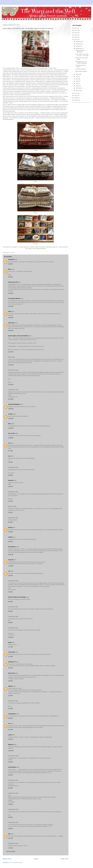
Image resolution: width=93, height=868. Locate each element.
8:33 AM (10, 264)
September (79, 48)
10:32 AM (11, 306)
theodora (11, 480)
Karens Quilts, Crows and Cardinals (18, 336)
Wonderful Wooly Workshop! (80, 51)
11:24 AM (11, 384)
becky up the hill (13, 282)
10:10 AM (11, 293)
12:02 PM (11, 409)
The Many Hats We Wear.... (80, 66)
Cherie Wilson (12, 767)
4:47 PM (10, 501)
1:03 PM (10, 804)
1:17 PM (10, 451)
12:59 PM (11, 438)
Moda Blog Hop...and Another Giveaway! (81, 62)
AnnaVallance (12, 714)
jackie (10, 642)
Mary (10, 269)
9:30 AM (10, 277)
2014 (76, 35)
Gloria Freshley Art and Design (17, 597)
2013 (76, 37)
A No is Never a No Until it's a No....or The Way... (82, 55)
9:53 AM (10, 623)
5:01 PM (10, 512)
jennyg (10, 527)
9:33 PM (10, 829)
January (78, 90)
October (78, 46)
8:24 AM (10, 788)
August (78, 74)
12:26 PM (11, 418)
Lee (9, 456)
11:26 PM (11, 566)
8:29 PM (10, 718)
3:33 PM (10, 762)
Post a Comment (11, 851)
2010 (76, 96)
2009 (76, 98)
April (77, 83)
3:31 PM (10, 696)
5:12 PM (10, 838)
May (77, 81)
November (79, 44)
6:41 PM (10, 775)
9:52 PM (10, 542)
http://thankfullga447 (14, 404)
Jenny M (11, 560)
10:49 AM (11, 331)
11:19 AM (11, 365)
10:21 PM (11, 555)
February (78, 88)
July (77, 77)
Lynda (10, 735)
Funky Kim (11, 259)
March (78, 86)
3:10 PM (10, 739)
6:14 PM (10, 522)
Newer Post (7, 859)
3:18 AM (10, 576)
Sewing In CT (12, 662)
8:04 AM (10, 602)
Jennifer (11, 414)
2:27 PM (10, 657)
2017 (76, 28)
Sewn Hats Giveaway (81, 71)
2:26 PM (10, 475)
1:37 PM (10, 462)
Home (36, 859)
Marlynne (11, 745)
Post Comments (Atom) (16, 863)
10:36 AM (11, 318)
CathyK (10, 537)
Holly (10, 311)
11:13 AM (11, 352)
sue (9, 723)
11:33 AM (11, 399)
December (79, 41)
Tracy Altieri (12, 652)
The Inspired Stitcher (14, 298)
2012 (76, 39)
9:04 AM (10, 611)
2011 (76, 93)
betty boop (11, 323)
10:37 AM (11, 637)
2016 (76, 30)
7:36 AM (10, 592)
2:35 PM (10, 486)
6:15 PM (10, 532)
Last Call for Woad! (80, 69)
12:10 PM (11, 751)
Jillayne (10, 686)
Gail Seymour (12, 547)
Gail (9, 834)
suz (9, 443)
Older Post (64, 859)
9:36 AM (10, 817)
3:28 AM (10, 681)
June (77, 79)
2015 (76, 33)
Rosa (10, 424)
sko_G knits (12, 433)
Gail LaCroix (12, 673)
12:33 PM (11, 428)
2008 (76, 100)
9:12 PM (10, 730)
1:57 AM (10, 848)
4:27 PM (10, 709)
